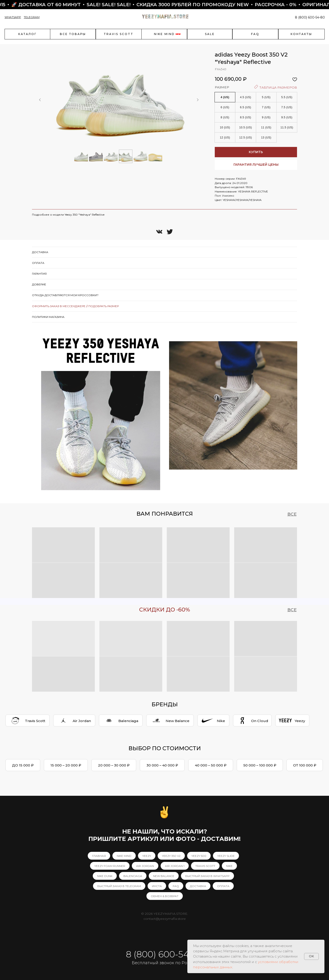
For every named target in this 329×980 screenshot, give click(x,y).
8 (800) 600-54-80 (310, 17)
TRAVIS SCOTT (205, 866)
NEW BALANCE (164, 876)
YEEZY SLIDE (226, 856)
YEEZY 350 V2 (171, 856)
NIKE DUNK (105, 876)
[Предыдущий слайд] (40, 100)
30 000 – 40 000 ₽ (162, 765)
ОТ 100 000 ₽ (305, 765)
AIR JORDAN (145, 866)
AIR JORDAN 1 (175, 866)
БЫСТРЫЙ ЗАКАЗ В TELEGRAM (119, 886)
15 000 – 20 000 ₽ (66, 765)
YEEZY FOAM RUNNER (110, 866)
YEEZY (147, 856)
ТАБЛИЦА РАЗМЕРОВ (276, 87)
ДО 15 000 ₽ (23, 765)
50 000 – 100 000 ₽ (260, 765)
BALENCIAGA (133, 876)
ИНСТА (157, 886)
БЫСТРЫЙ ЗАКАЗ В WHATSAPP (207, 876)
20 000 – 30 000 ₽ (114, 765)
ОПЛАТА (223, 886)
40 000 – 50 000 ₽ (211, 765)
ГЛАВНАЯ (99, 856)
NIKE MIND (124, 856)
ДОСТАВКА (198, 886)
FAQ (176, 886)
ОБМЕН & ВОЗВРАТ (165, 896)
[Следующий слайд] (198, 100)
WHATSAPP (13, 17)
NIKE (229, 866)
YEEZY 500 (199, 856)
